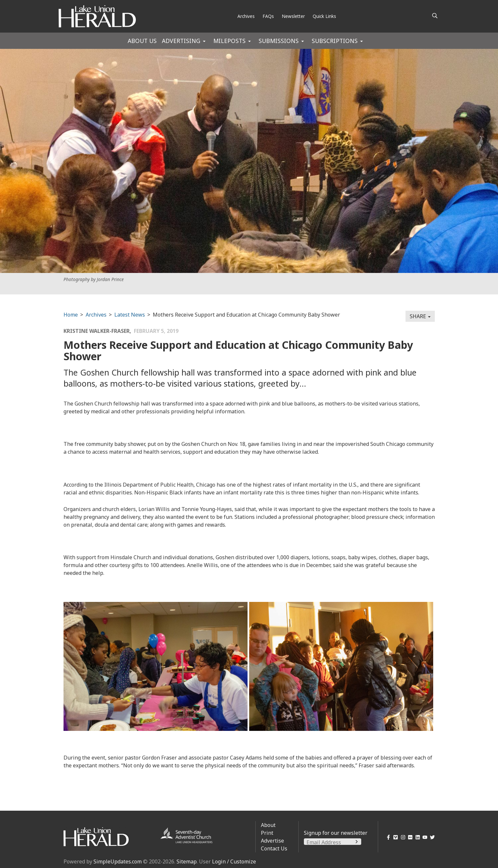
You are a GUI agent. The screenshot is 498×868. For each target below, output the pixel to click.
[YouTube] (424, 837)
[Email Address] (333, 842)
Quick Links (324, 16)
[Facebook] (387, 837)
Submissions (279, 41)
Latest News (130, 315)
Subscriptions (335, 41)
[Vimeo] (395, 837)
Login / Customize (234, 861)
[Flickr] (409, 837)
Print (267, 833)
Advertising (181, 41)
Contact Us (274, 848)
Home (71, 315)
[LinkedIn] (416, 837)
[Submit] (357, 842)
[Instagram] (402, 837)
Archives (246, 16)
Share (420, 316)
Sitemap (187, 861)
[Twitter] (431, 837)
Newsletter (293, 16)
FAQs (268, 16)
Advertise (272, 841)
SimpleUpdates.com (118, 861)
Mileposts (229, 41)
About (268, 825)
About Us (142, 41)
